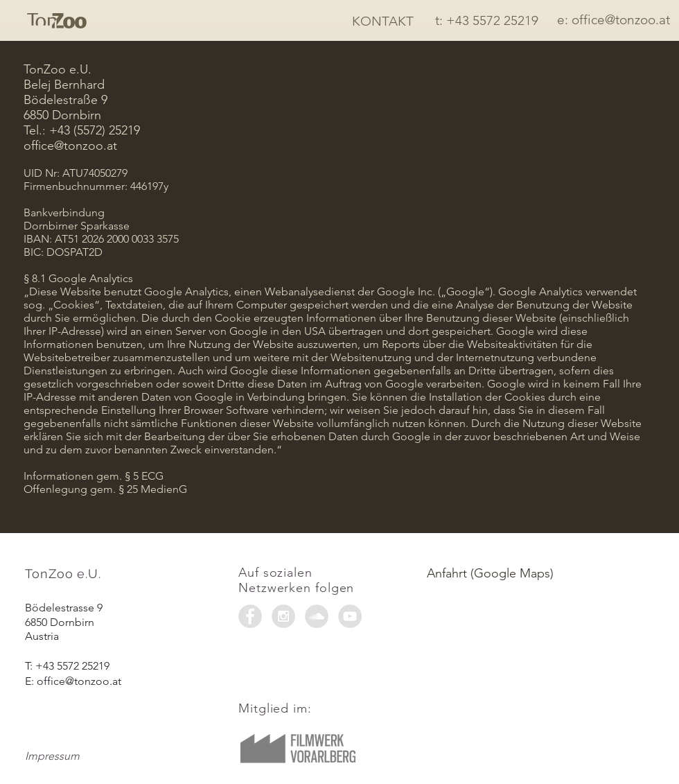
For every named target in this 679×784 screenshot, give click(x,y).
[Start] (57, 21)
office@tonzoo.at (79, 681)
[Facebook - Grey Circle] (250, 616)
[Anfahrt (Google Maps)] (540, 574)
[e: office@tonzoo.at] (614, 20)
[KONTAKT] (383, 21)
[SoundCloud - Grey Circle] (317, 616)
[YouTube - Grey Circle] (350, 616)
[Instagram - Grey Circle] (283, 616)
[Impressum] (74, 756)
